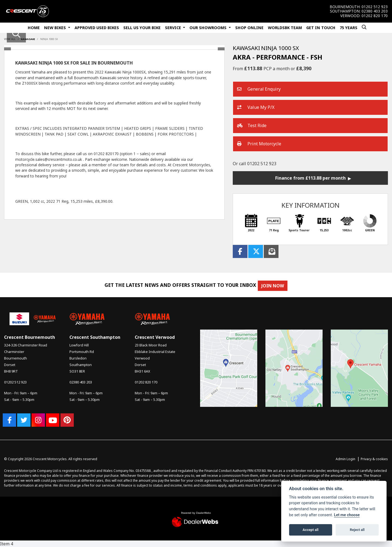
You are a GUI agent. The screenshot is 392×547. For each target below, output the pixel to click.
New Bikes (56, 28)
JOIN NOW (276, 286)
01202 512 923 (375, 7)
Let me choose (347, 515)
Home (34, 28)
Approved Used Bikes (97, 28)
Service (174, 28)
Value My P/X (256, 107)
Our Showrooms (209, 28)
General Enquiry (259, 89)
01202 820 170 (375, 16)
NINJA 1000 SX (49, 39)
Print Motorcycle (259, 144)
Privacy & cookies (374, 459)
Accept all (311, 530)
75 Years (349, 28)
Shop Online (249, 28)
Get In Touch (321, 28)
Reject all (357, 530)
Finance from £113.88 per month (310, 178)
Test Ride (252, 126)
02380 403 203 (375, 11)
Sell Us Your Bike (142, 28)
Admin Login (345, 459)
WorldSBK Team (285, 28)
